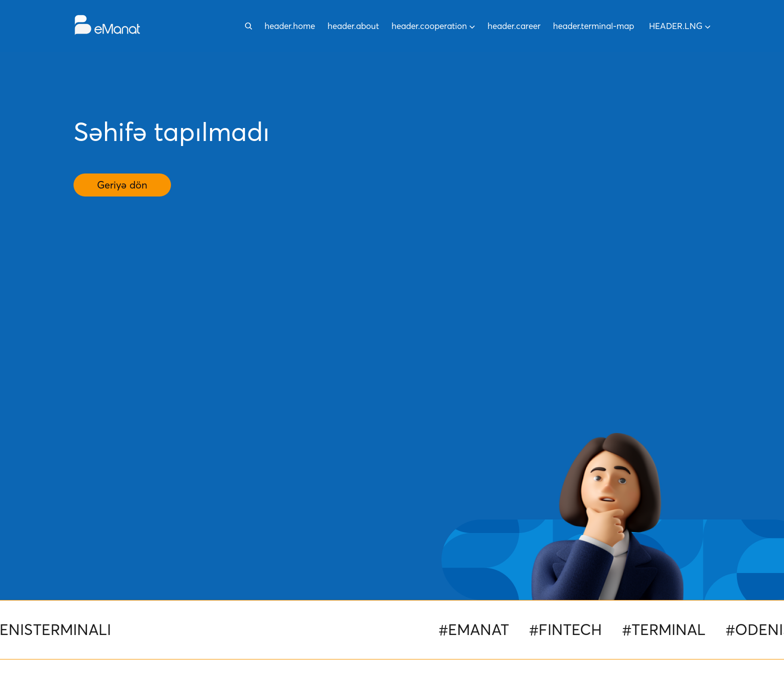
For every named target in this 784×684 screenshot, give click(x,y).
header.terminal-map (593, 26)
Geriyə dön (122, 185)
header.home (290, 26)
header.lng (680, 26)
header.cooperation (433, 26)
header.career (514, 26)
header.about (353, 26)
